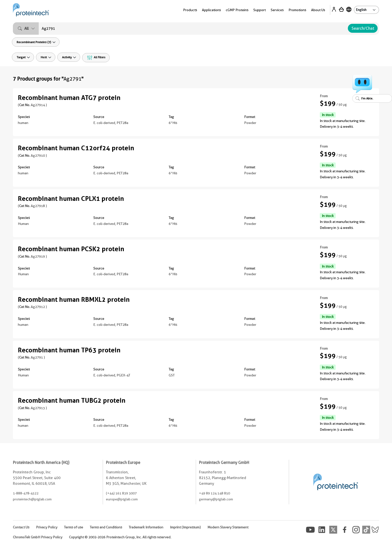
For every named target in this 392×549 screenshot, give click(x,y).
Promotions (297, 10)
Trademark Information (146, 527)
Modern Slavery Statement (228, 527)
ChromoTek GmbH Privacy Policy (38, 537)
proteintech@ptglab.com (32, 499)
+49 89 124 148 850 (214, 493)
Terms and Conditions (106, 527)
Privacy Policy (47, 527)
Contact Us (21, 527)
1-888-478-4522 (26, 493)
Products (190, 10)
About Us (318, 10)
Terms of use (74, 527)
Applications (211, 10)
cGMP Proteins (237, 10)
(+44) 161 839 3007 (121, 493)
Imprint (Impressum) (185, 527)
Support (260, 10)
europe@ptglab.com (122, 499)
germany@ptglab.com (216, 499)
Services (277, 10)
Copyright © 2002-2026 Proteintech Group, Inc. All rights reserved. (120, 537)
